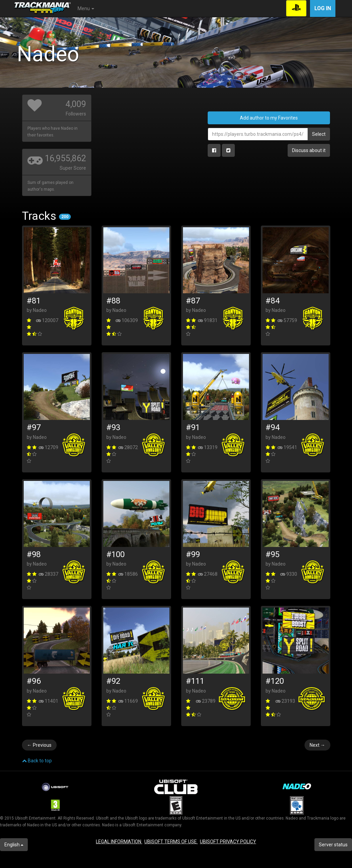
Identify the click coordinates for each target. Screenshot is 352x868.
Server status (333, 845)
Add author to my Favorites (269, 118)
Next (317, 745)
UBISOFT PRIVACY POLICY (228, 842)
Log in (323, 8)
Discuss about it (309, 150)
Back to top (37, 761)
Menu (86, 8)
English (14, 845)
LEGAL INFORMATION (119, 842)
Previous (39, 745)
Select (319, 134)
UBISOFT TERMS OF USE (171, 842)
